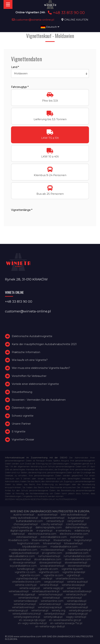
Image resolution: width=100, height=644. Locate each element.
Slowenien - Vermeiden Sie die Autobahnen (39, 400)
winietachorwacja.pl (50, 594)
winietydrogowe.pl (80, 610)
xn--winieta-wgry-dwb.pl (50, 626)
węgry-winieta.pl (76, 617)
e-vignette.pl (44, 531)
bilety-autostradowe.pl (24, 518)
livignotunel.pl (83, 540)
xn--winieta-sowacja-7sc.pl (66, 623)
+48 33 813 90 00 (66, 13)
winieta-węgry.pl (53, 588)
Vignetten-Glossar (23, 440)
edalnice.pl (18, 534)
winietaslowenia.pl (23, 607)
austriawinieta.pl (47, 515)
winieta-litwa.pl (49, 585)
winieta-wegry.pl (30, 588)
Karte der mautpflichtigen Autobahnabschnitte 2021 (44, 344)
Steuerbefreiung (22, 392)
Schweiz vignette (23, 416)
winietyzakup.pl (53, 617)
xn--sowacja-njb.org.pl (32, 620)
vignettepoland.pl (27, 578)
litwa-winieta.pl (41, 540)
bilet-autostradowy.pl (74, 515)
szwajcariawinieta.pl (52, 566)
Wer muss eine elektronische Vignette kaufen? (41, 368)
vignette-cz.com (25, 572)
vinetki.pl (47, 578)
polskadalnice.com (77, 553)
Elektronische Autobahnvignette (32, 336)
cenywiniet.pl (76, 521)
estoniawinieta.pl (27, 537)
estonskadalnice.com (54, 537)
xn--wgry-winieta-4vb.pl (32, 623)
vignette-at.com (48, 569)
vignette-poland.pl (74, 572)
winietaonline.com (52, 601)
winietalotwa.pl (73, 598)
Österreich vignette (24, 408)
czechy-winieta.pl (52, 524)
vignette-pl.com (49, 572)
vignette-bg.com (72, 569)
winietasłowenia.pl (77, 607)
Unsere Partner (21, 424)
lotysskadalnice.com (35, 547)
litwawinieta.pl (62, 540)
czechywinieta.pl (76, 524)
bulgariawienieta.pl (53, 518)
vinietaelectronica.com (70, 578)
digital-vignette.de (22, 531)
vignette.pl (73, 575)
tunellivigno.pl (26, 569)
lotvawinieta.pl (52, 543)
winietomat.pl (40, 610)
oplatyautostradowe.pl (25, 553)
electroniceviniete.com (74, 534)
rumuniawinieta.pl (49, 556)
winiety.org (59, 610)
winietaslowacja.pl (75, 604)
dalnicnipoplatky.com (49, 527)
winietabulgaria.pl (24, 594)
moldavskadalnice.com (23, 550)
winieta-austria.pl (77, 582)
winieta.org (74, 588)
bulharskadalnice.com (30, 521)
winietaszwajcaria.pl (50, 607)
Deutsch (50, 27)
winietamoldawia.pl (25, 601)
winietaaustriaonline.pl (46, 591)
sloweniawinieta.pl (76, 563)
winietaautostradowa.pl (77, 591)
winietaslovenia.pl (50, 604)
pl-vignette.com (52, 553)
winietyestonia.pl (55, 614)
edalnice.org (82, 531)
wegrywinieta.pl (54, 582)
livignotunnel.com (28, 543)
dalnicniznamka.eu (77, 527)
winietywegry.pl (78, 614)
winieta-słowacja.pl (73, 585)
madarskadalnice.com (64, 547)
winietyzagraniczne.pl (27, 617)
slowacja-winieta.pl (24, 563)
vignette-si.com (53, 575)
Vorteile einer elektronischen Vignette (35, 384)
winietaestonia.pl (29, 598)
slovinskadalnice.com (78, 559)
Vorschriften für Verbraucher (29, 376)
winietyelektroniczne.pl (27, 614)
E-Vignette (19, 432)
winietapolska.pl (77, 601)
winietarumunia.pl (25, 604)
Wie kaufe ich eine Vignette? (30, 360)
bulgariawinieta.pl (79, 518)
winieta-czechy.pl (26, 585)
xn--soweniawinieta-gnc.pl (65, 620)
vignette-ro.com (30, 575)
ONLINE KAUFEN (76, 20)
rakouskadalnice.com (22, 556)
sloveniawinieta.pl (20, 559)
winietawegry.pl (18, 610)
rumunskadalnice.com (77, 556)
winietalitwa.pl (51, 598)
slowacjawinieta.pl (50, 563)
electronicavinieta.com (42, 534)
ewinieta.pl (77, 537)
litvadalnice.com (18, 540)
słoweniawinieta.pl (79, 566)
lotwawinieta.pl (73, 543)
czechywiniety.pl (22, 527)
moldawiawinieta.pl (52, 550)
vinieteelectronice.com (26, 582)
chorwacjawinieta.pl (26, 524)
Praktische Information (26, 352)
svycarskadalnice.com (23, 566)
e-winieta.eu (63, 531)
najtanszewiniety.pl (79, 550)
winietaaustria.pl (19, 591)
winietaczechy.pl (76, 594)
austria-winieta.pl (24, 515)
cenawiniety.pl (55, 521)
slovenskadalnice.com (48, 559)
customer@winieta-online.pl (33, 20)
